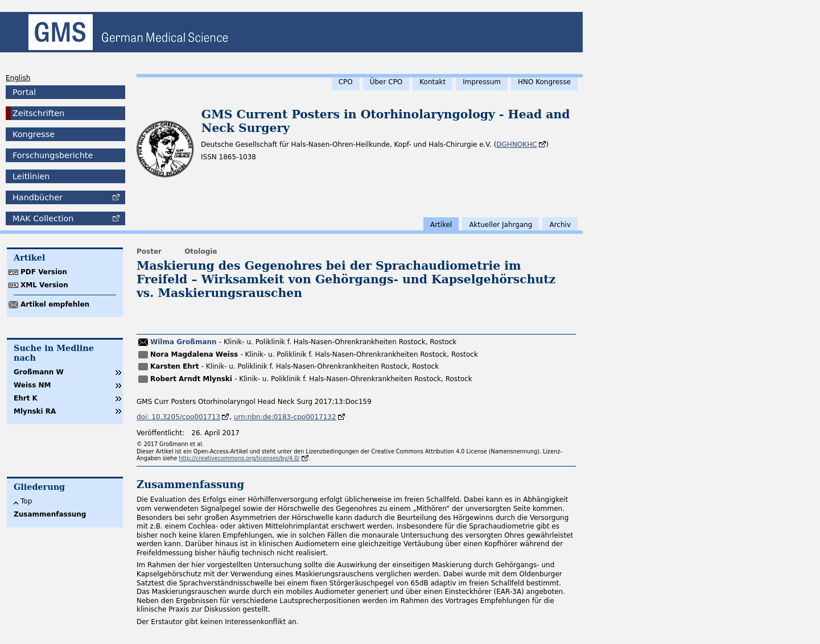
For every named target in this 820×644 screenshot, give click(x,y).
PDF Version (44, 272)
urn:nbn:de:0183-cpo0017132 (285, 417)
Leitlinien (31, 176)
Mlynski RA (35, 411)
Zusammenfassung (50, 514)
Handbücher (38, 197)
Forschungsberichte (53, 155)
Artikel (441, 225)
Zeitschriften (38, 113)
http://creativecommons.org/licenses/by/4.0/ (239, 458)
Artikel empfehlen (55, 304)
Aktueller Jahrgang (500, 225)
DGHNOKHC (516, 145)
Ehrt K (26, 398)
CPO (346, 82)
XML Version (44, 285)
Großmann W (39, 372)
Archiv (560, 225)
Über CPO (386, 82)
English (18, 78)
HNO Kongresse (544, 82)
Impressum (482, 82)
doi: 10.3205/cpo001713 (178, 417)
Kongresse (34, 134)
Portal (24, 92)
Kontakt (432, 82)
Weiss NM (32, 385)
